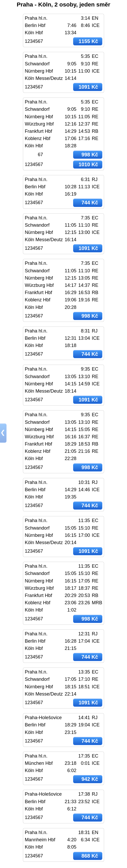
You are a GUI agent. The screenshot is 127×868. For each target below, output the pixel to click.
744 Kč (90, 203)
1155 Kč (88, 41)
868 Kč (90, 856)
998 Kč (90, 155)
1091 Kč (88, 87)
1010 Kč (88, 164)
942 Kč (90, 779)
